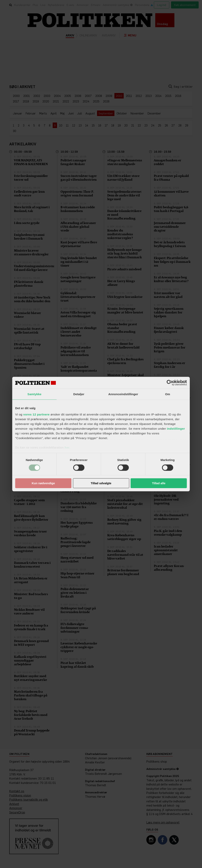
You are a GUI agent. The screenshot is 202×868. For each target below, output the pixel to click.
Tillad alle (159, 483)
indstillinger (176, 428)
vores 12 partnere (36, 414)
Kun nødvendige (43, 483)
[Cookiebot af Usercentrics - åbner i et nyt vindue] (170, 383)
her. (67, 447)
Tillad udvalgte (101, 483)
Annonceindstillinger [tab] (123, 394)
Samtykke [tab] (34, 394)
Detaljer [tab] (79, 394)
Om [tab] (168, 394)
